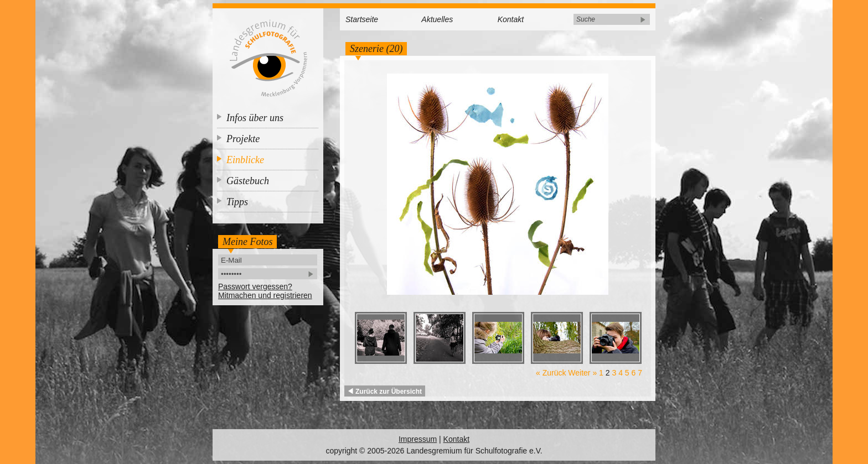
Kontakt (511, 19)
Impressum (418, 439)
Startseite (362, 19)
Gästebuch (248, 181)
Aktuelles (437, 19)
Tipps (237, 202)
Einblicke (245, 160)
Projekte (243, 139)
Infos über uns (255, 118)
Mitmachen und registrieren (265, 295)
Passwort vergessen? (255, 286)
